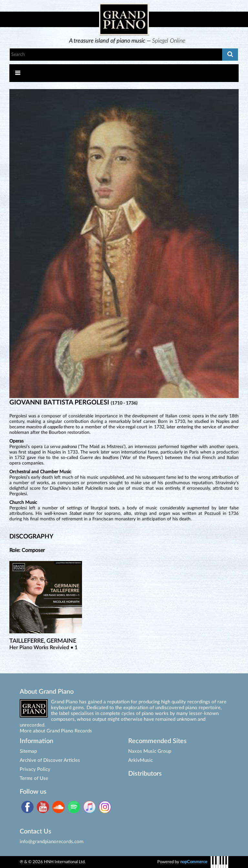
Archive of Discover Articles (50, 760)
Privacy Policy (35, 769)
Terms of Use (34, 778)
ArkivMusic (140, 760)
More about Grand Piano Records (56, 731)
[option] (127, 41)
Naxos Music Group (150, 751)
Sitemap (28, 751)
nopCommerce (194, 862)
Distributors (145, 774)
